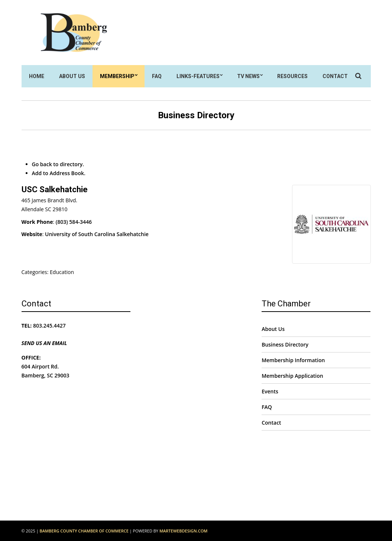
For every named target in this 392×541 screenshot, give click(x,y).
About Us (72, 76)
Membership (117, 76)
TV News (248, 76)
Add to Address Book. (59, 173)
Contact (335, 76)
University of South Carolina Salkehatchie (97, 234)
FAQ (157, 76)
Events (270, 391)
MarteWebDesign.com (184, 531)
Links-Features (198, 76)
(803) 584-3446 (74, 222)
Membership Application (292, 376)
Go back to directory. (58, 164)
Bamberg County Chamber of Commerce (84, 531)
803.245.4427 (49, 326)
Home (37, 76)
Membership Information (293, 360)
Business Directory (285, 344)
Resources (292, 76)
